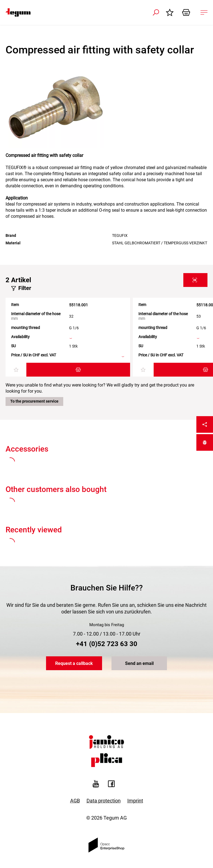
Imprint (135, 801)
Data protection (104, 801)
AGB (75, 801)
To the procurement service (34, 401)
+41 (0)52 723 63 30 (107, 644)
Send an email (139, 663)
